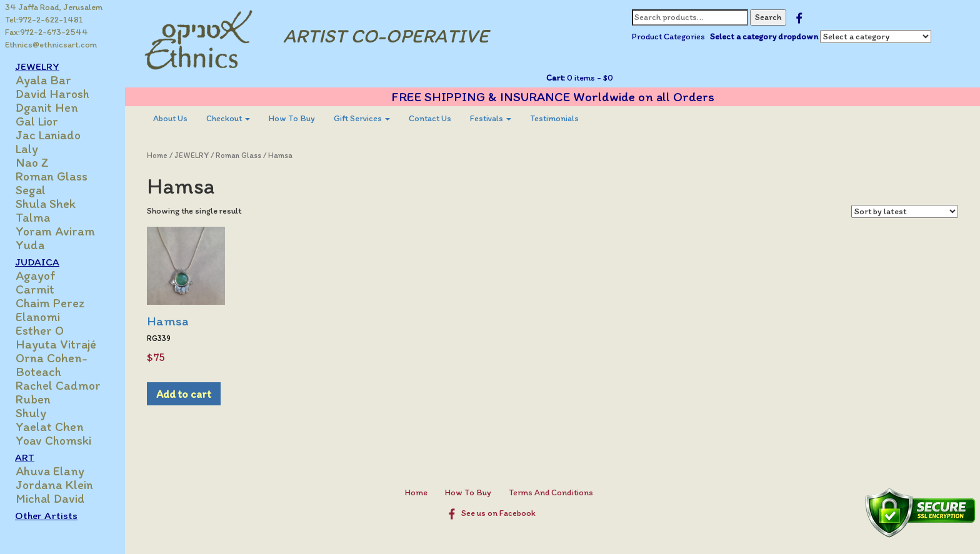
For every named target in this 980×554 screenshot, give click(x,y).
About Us (170, 118)
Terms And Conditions (551, 492)
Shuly (31, 413)
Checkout (228, 118)
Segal (31, 190)
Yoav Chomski (53, 440)
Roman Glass (52, 176)
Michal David (50, 498)
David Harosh (52, 94)
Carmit (35, 289)
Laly (27, 149)
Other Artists (46, 515)
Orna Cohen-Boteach (52, 365)
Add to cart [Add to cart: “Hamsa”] (184, 394)
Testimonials (554, 118)
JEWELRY (37, 66)
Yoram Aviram (55, 231)
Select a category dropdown (764, 37)
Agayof (36, 275)
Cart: (556, 78)
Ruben (33, 399)
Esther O (40, 330)
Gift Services (362, 118)
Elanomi (38, 317)
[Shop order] (905, 211)
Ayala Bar (43, 80)
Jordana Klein (54, 485)
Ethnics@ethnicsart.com (51, 45)
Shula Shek (46, 204)
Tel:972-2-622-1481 (44, 20)
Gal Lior (37, 121)
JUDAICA (37, 262)
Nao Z (32, 162)
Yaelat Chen (50, 427)
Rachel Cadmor (58, 385)
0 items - (589, 78)
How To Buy (292, 118)
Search (768, 17)
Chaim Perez (50, 303)
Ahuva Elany (50, 471)
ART (25, 457)
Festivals (491, 118)
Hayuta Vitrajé (56, 344)
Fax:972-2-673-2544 (47, 32)
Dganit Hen (47, 107)
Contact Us (430, 118)
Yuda (30, 245)
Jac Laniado (48, 135)
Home (157, 155)
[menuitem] (170, 119)
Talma (33, 217)
